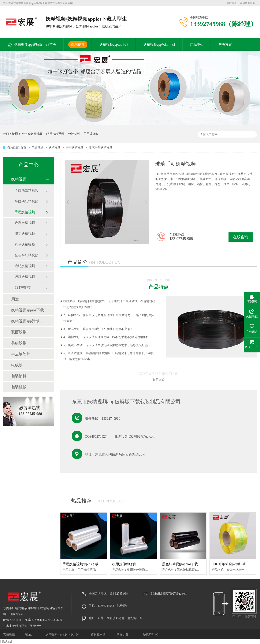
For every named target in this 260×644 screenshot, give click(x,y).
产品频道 (38, 148)
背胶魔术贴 (99, 634)
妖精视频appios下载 (114, 44)
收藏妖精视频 (248, 3)
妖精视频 (78, 44)
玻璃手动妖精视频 (101, 148)
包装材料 (74, 134)
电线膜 (17, 365)
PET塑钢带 (23, 287)
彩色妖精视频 (25, 244)
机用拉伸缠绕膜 (124, 564)
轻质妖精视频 (55, 134)
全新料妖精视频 (26, 255)
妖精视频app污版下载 (159, 44)
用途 (15, 299)
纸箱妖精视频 (25, 277)
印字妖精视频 (25, 234)
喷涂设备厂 (125, 634)
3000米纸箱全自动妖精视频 (232, 564)
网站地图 (231, 3)
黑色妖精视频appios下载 (180, 564)
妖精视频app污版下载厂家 (63, 634)
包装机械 (19, 387)
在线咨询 (241, 237)
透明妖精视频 (25, 266)
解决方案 (225, 44)
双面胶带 (19, 332)
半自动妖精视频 (26, 201)
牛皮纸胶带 (21, 354)
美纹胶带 (19, 343)
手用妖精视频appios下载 (81, 564)
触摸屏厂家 (150, 634)
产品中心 (197, 44)
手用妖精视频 (75, 148)
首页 (24, 148)
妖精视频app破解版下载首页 (35, 44)
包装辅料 (19, 376)
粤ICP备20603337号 (50, 620)
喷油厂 (30, 634)
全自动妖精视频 (32, 134)
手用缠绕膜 (91, 134)
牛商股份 (22, 626)
